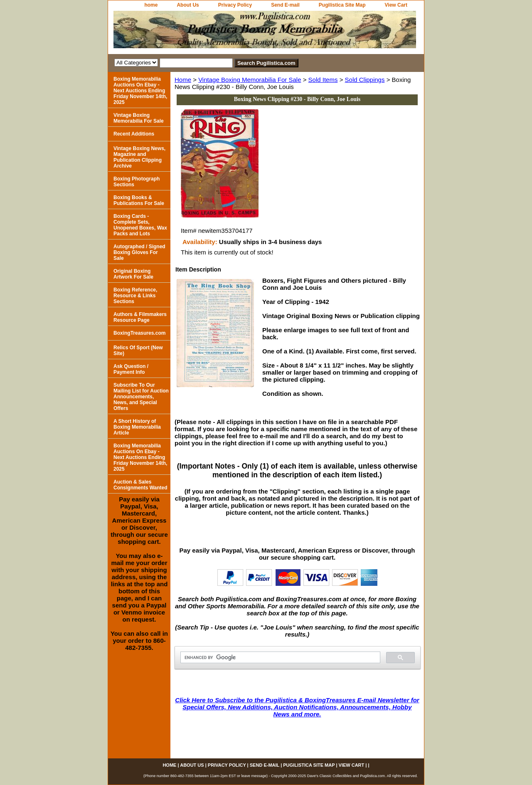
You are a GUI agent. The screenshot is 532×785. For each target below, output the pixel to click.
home (151, 5)
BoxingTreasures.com (139, 333)
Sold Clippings (365, 80)
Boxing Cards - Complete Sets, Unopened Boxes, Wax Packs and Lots (140, 225)
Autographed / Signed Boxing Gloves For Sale (139, 252)
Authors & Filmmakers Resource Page (140, 317)
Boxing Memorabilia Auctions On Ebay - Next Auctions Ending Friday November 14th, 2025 (140, 91)
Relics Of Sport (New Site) (138, 351)
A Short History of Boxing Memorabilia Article (137, 427)
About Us (188, 5)
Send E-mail (285, 5)
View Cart (396, 5)
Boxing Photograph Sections (137, 182)
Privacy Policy (235, 5)
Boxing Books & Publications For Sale (139, 200)
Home (183, 80)
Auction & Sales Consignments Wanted (140, 485)
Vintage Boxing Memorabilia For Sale (250, 80)
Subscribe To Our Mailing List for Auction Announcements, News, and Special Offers (141, 397)
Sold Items (323, 80)
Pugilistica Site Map (342, 5)
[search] (280, 658)
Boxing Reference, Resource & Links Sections (135, 296)
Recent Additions (134, 134)
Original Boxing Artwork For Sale (133, 274)
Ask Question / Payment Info (131, 369)
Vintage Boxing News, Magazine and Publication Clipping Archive (139, 157)
